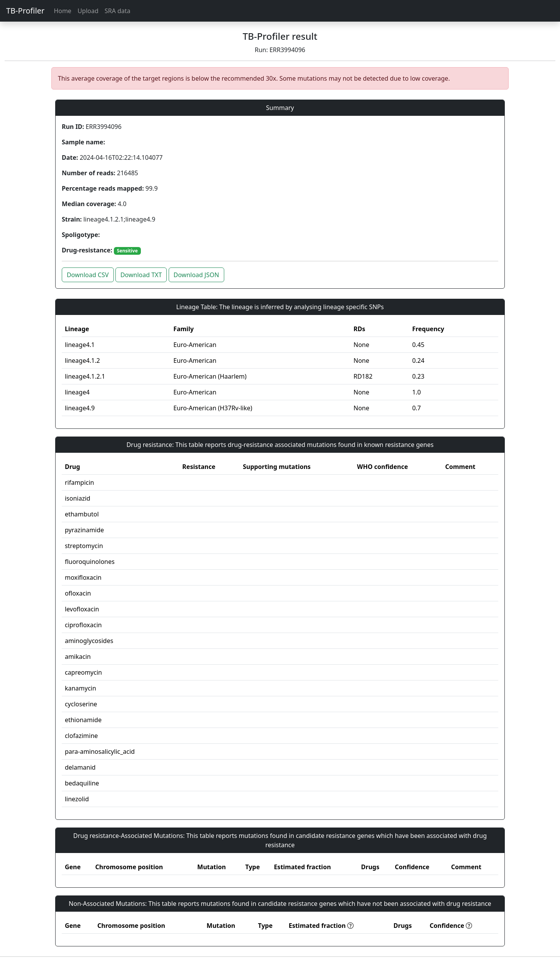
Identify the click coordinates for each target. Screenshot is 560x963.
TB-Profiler (25, 11)
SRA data (118, 11)
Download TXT (141, 275)
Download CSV (88, 275)
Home (63, 11)
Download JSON (196, 275)
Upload (88, 11)
